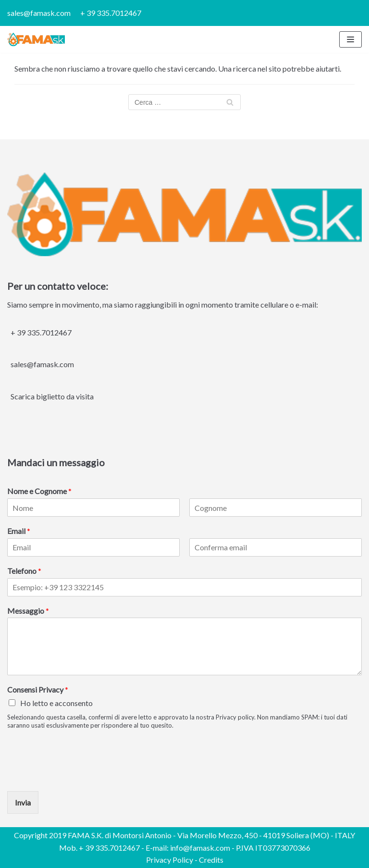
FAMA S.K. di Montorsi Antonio (120, 835)
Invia (23, 802)
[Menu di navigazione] (351, 39)
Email (19, 531)
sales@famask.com (39, 13)
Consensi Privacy (38, 689)
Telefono (24, 571)
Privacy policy (235, 717)
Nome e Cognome (39, 491)
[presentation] (80, 775)
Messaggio (28, 611)
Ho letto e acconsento (56, 703)
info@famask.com (200, 848)
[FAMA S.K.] (36, 39)
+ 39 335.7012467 (111, 13)
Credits (211, 860)
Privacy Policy (170, 860)
